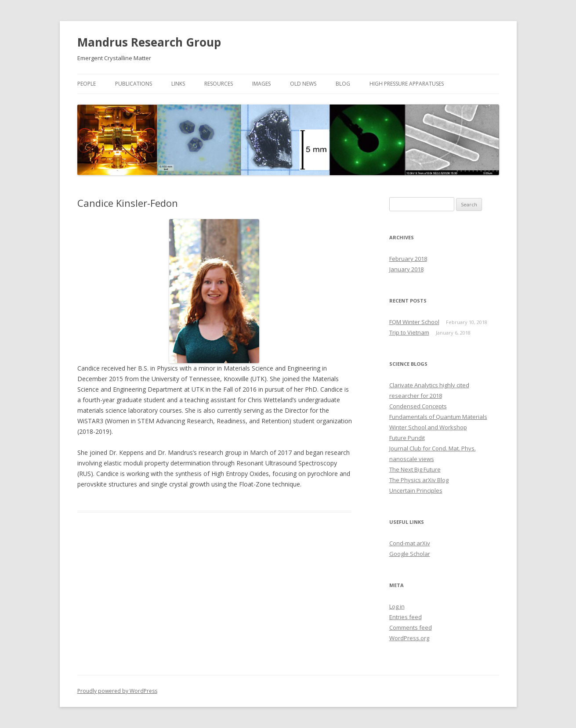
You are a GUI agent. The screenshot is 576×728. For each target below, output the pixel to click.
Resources (219, 84)
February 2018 (408, 259)
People (87, 84)
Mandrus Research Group (149, 42)
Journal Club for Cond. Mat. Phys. (433, 448)
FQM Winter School (414, 322)
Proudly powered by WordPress (117, 691)
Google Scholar (410, 554)
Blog (343, 84)
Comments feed (411, 627)
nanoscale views (412, 459)
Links (178, 84)
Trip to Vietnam (409, 332)
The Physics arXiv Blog (419, 480)
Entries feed (406, 617)
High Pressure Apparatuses (407, 84)
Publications (134, 84)
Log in (397, 606)
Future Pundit (407, 438)
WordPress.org (409, 638)
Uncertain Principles (416, 490)
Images (261, 84)
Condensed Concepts (418, 406)
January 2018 (406, 269)
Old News (303, 84)
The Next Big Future (415, 469)
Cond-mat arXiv (410, 543)
